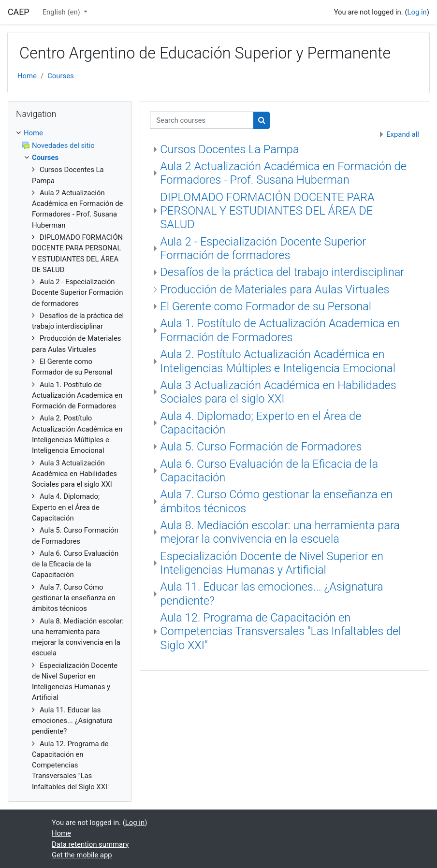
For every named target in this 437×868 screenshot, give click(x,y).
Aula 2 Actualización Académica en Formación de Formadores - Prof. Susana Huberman (283, 173)
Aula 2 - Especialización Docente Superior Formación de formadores (263, 248)
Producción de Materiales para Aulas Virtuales (275, 289)
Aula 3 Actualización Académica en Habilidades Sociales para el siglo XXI (278, 392)
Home (27, 76)
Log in (417, 12)
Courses (61, 76)
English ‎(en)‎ (62, 12)
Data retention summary (90, 844)
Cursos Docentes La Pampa (229, 149)
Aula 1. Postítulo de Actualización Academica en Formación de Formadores (280, 330)
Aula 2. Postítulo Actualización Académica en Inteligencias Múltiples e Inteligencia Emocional (278, 361)
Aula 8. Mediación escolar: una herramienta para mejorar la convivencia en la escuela (280, 532)
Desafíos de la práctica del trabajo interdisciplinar (282, 272)
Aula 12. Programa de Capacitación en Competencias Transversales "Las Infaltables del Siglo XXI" (280, 631)
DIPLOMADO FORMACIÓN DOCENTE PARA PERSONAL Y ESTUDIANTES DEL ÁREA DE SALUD (267, 211)
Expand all (403, 134)
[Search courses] (202, 120)
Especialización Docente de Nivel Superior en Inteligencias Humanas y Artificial (272, 563)
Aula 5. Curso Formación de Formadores (261, 447)
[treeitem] (70, 460)
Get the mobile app (82, 855)
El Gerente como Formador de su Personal (266, 306)
